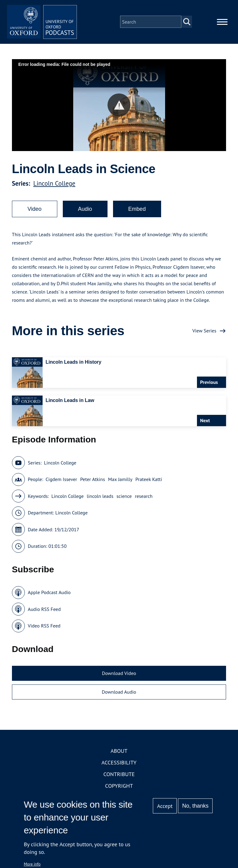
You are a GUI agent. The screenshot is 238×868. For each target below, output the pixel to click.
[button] (119, 107)
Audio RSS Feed (44, 611)
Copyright (119, 788)
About (119, 753)
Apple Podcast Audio (49, 594)
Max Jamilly (120, 481)
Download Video (119, 675)
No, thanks (195, 806)
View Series (204, 332)
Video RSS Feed (44, 627)
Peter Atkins (93, 481)
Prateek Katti (149, 481)
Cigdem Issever (61, 481)
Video (35, 211)
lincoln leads (100, 498)
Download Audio (119, 694)
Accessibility (119, 764)
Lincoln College (54, 185)
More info (32, 864)
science (124, 498)
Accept (165, 806)
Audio (85, 211)
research (144, 498)
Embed (137, 211)
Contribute (119, 776)
